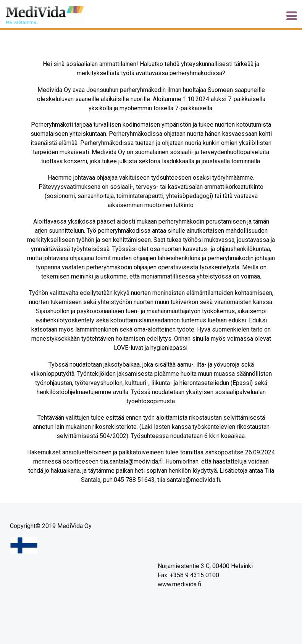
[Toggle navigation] (292, 16)
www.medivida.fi (179, 584)
